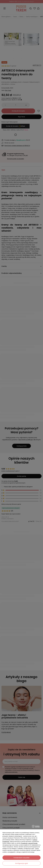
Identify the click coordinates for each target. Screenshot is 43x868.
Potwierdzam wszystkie (22, 858)
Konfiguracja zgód (22, 863)
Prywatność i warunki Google (29, 843)
